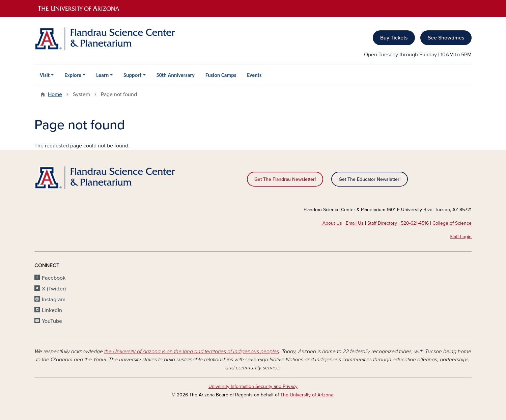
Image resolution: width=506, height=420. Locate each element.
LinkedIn (52, 310)
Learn (102, 75)
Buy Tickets (394, 38)
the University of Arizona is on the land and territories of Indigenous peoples (192, 352)
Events (254, 75)
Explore (73, 75)
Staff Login (461, 237)
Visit (45, 75)
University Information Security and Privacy (253, 386)
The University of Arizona (307, 395)
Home (55, 94)
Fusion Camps (221, 75)
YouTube (52, 321)
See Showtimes (446, 38)
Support (132, 75)
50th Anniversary (176, 75)
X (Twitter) (54, 289)
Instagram (54, 300)
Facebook (54, 278)
